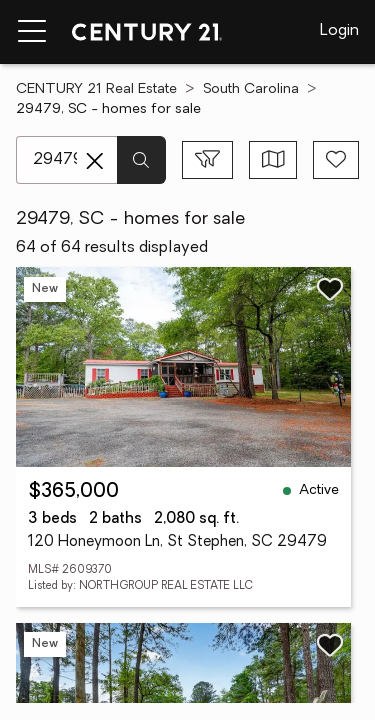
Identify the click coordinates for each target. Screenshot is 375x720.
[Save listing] (330, 289)
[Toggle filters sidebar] (207, 160)
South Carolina (251, 89)
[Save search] (336, 160)
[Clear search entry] (95, 161)
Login (339, 31)
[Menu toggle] (32, 32)
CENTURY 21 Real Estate (96, 89)
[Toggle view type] (273, 160)
